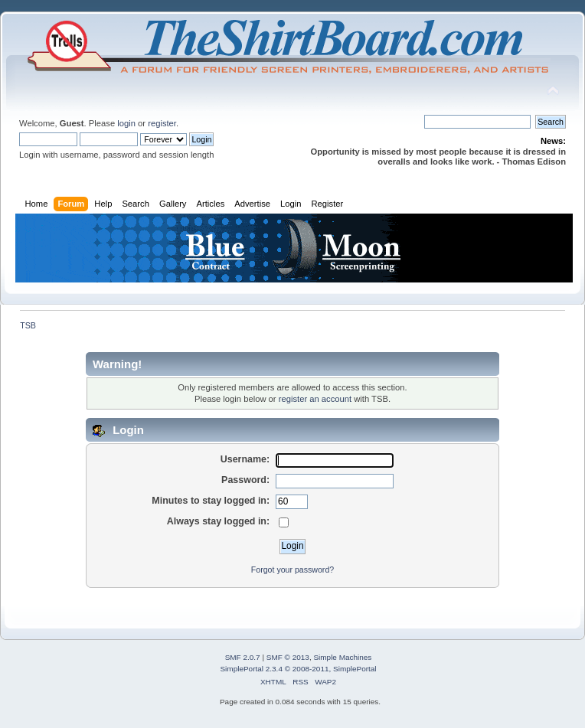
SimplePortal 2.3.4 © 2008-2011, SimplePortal (298, 669)
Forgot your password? (292, 570)
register (162, 123)
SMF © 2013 (288, 657)
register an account (315, 399)
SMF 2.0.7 (243, 657)
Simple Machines (342, 657)
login (126, 123)
